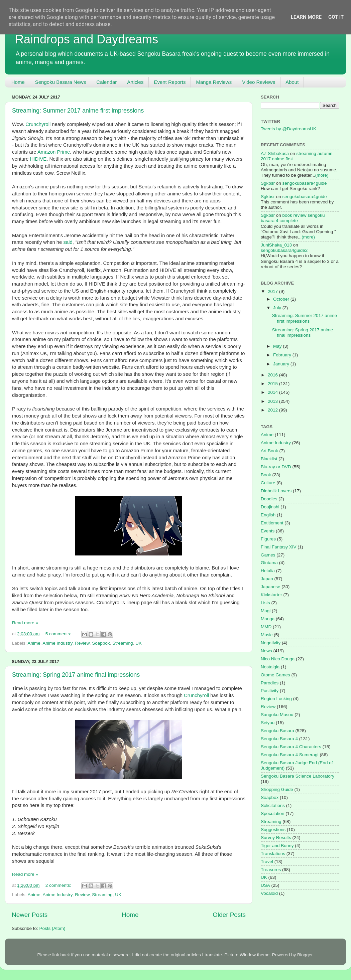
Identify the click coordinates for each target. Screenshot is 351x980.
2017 (273, 291)
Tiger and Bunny (277, 846)
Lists (265, 603)
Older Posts (229, 915)
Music (267, 635)
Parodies (270, 683)
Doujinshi (270, 507)
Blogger (305, 955)
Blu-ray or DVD (276, 467)
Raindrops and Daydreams (87, 39)
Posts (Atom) (52, 928)
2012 (273, 410)
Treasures (271, 870)
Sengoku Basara (277, 731)
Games (268, 555)
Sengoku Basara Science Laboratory (298, 776)
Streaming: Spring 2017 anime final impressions (76, 675)
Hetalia (268, 571)
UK (139, 643)
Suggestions (273, 830)
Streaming (123, 643)
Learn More (306, 17)
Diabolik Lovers (276, 491)
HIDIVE (38, 159)
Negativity (271, 643)
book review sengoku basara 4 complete (293, 218)
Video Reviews (259, 82)
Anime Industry (58, 643)
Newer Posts (30, 915)
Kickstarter (271, 595)
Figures (268, 539)
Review (82, 643)
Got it (336, 17)
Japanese (271, 587)
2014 (273, 392)
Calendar (106, 82)
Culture (268, 483)
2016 (273, 375)
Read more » (25, 623)
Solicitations (273, 805)
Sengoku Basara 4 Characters (291, 747)
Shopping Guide (277, 789)
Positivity (270, 691)
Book (266, 475)
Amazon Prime (54, 152)
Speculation (273, 813)
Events (268, 531)
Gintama (269, 563)
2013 (273, 401)
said (68, 242)
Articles (135, 82)
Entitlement (272, 523)
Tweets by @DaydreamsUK (288, 129)
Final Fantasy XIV (279, 547)
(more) (322, 175)
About (292, 82)
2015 (273, 384)
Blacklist (269, 459)
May (278, 346)
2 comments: (59, 885)
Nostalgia (270, 667)
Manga (268, 619)
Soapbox (101, 643)
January (282, 364)
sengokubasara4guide (305, 183)
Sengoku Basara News (61, 82)
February (283, 355)
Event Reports (170, 82)
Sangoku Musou (277, 715)
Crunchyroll (38, 124)
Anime (34, 643)
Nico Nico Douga (278, 659)
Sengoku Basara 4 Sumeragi (290, 755)
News (266, 651)
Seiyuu (268, 723)
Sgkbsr (268, 183)
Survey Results (276, 838)
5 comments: (59, 634)
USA (265, 885)
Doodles (269, 499)
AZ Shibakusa (275, 153)
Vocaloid (269, 893)
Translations (273, 854)
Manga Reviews (214, 82)
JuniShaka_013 (276, 245)
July (278, 308)
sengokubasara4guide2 (284, 250)
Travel (267, 862)
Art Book (269, 451)
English (268, 515)
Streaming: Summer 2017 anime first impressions (78, 111)
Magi (266, 611)
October (282, 299)
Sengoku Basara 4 (279, 739)
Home (18, 82)
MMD (266, 627)
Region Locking (276, 699)
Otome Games (275, 675)
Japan (267, 579)
